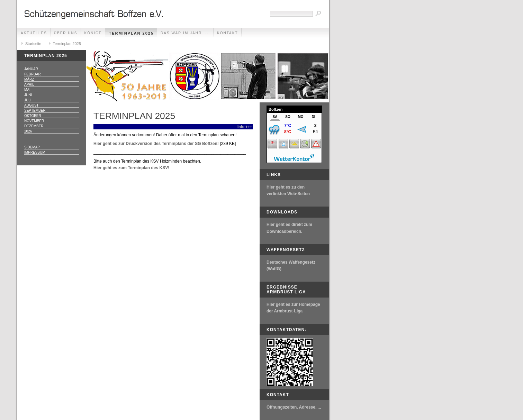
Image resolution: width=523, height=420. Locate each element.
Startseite (33, 44)
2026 (28, 131)
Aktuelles (34, 33)
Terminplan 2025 (131, 33)
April (29, 85)
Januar (31, 69)
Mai (27, 90)
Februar (33, 74)
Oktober (33, 116)
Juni (28, 95)
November (34, 121)
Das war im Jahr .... (185, 33)
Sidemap (32, 147)
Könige (93, 33)
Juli (28, 100)
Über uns (66, 33)
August (31, 105)
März (29, 79)
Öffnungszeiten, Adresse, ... (294, 407)
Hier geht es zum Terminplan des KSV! (131, 168)
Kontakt (227, 33)
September (35, 111)
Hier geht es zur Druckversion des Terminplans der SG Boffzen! (156, 144)
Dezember (34, 126)
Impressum (35, 152)
